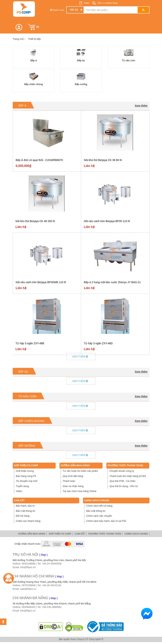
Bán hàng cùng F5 (26, 476)
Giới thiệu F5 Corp (26, 465)
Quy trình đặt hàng (73, 476)
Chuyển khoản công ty (122, 471)
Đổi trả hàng (23, 516)
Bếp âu (23, 372)
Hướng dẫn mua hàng (75, 465)
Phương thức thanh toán (125, 465)
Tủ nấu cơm (28, 396)
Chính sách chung (97, 500)
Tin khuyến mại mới (27, 481)
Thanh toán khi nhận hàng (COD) (128, 476)
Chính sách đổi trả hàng (99, 506)
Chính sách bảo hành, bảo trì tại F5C (106, 521)
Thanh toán (69, 481)
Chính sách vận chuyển (99, 516)
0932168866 (28, 564)
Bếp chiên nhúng (32, 421)
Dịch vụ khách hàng (107, 3)
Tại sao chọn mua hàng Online (80, 491)
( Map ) (43, 555)
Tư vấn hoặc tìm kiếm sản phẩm (80, 471)
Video (87, 3)
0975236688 (28, 585)
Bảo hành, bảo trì (25, 506)
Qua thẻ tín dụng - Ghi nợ (124, 486)
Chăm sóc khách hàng (28, 521)
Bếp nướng (27, 446)
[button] (19, 27)
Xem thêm (141, 106)
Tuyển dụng (23, 486)
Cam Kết (19, 500)
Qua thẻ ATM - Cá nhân (122, 481)
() (34, 27)
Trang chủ (19, 39)
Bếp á (22, 106)
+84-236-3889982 (52, 607)
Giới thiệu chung (25, 471)
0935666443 (28, 607)
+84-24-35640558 (52, 564)
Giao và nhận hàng (73, 486)
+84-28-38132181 (52, 585)
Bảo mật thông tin (26, 511)
